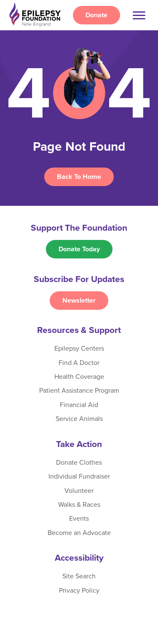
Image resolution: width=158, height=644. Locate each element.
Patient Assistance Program (79, 391)
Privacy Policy (79, 591)
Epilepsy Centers (79, 349)
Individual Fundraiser (79, 476)
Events (79, 519)
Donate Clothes (79, 463)
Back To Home (79, 177)
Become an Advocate (79, 533)
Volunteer (79, 491)
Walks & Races (79, 505)
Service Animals (79, 419)
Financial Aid (79, 405)
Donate (96, 15)
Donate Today (79, 249)
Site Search (79, 576)
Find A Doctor (79, 363)
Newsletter (79, 301)
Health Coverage (79, 377)
